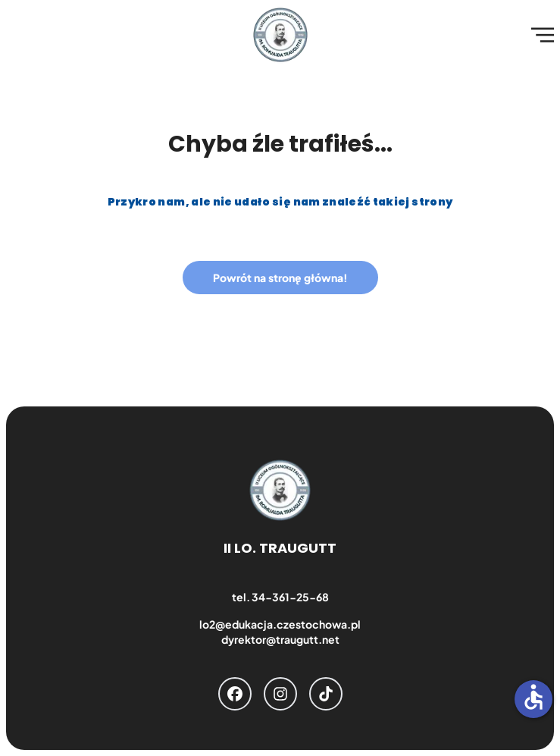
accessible (533, 697)
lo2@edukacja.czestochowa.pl (280, 624)
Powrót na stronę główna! (280, 278)
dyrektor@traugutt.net (280, 639)
